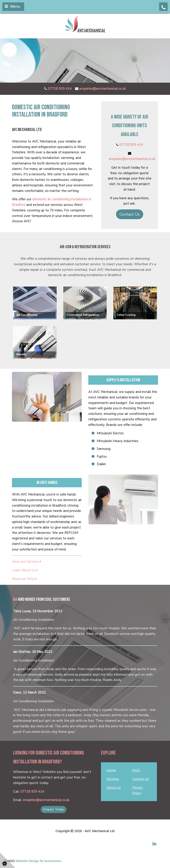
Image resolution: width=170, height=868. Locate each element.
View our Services (26, 562)
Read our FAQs (24, 579)
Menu (12, 6)
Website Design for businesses (39, 861)
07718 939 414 (60, 89)
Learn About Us (25, 570)
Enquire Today (54, 809)
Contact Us (130, 214)
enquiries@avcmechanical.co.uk (102, 89)
